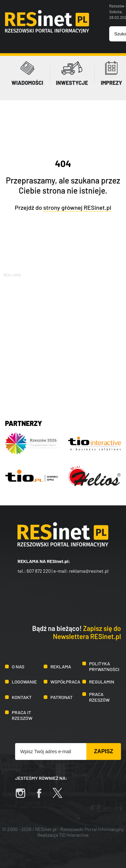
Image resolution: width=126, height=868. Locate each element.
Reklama (61, 666)
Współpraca (65, 682)
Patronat (61, 697)
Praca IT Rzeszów (22, 715)
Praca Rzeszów (99, 697)
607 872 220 (39, 571)
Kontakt (22, 697)
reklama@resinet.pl (89, 571)
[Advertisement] (63, 342)
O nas (18, 666)
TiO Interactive (74, 835)
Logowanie (24, 682)
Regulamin (102, 682)
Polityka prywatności (104, 666)
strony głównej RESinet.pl (77, 207)
